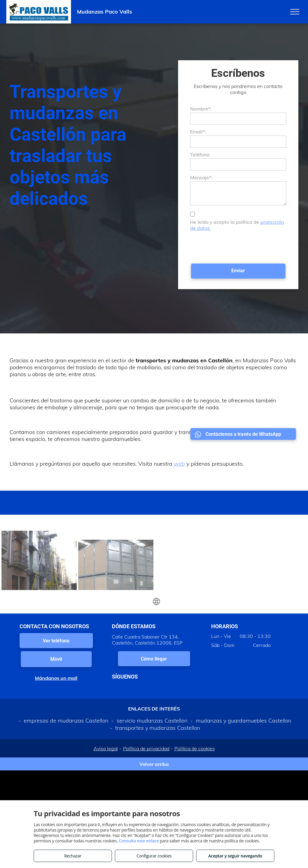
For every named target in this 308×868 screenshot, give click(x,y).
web (179, 464)
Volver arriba (154, 764)
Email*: (198, 132)
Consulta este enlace (139, 841)
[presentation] (236, 246)
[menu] (295, 12)
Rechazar (73, 856)
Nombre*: (201, 109)
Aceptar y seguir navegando (235, 856)
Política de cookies (195, 748)
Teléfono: (200, 155)
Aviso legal (106, 748)
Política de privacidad (146, 748)
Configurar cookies (154, 856)
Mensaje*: (201, 177)
